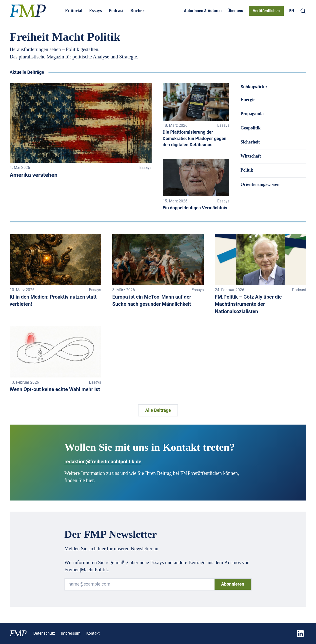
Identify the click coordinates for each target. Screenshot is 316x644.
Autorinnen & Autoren (203, 11)
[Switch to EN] (292, 11)
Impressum (71, 633)
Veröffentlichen (266, 11)
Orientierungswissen (260, 184)
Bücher (137, 11)
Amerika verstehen (34, 175)
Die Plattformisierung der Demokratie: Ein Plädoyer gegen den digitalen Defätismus (195, 138)
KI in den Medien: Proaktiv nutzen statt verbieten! (53, 300)
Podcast (116, 11)
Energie (248, 100)
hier (90, 480)
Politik (247, 170)
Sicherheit (250, 142)
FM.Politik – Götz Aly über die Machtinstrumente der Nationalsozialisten (248, 304)
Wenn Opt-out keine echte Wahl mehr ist (55, 389)
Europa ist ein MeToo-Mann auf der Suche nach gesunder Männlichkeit (152, 300)
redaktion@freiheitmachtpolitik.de (103, 462)
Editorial (74, 11)
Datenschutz (44, 633)
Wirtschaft (251, 156)
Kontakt (93, 633)
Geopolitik (250, 128)
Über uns (235, 11)
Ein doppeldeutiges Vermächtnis (195, 208)
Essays (96, 11)
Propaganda (252, 114)
